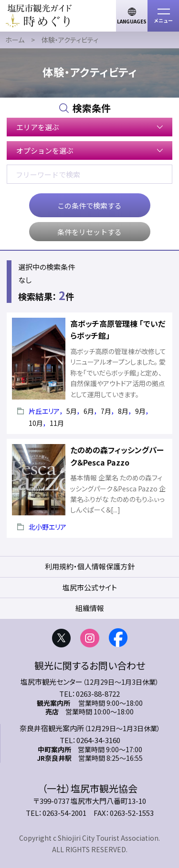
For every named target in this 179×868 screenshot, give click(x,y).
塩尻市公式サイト (90, 587)
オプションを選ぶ (45, 150)
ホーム (15, 40)
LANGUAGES (132, 21)
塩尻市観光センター (52, 682)
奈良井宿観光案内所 (52, 728)
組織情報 (90, 608)
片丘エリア (44, 411)
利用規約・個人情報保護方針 (90, 566)
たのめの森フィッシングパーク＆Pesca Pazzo (117, 456)
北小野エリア (47, 527)
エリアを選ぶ (38, 127)
